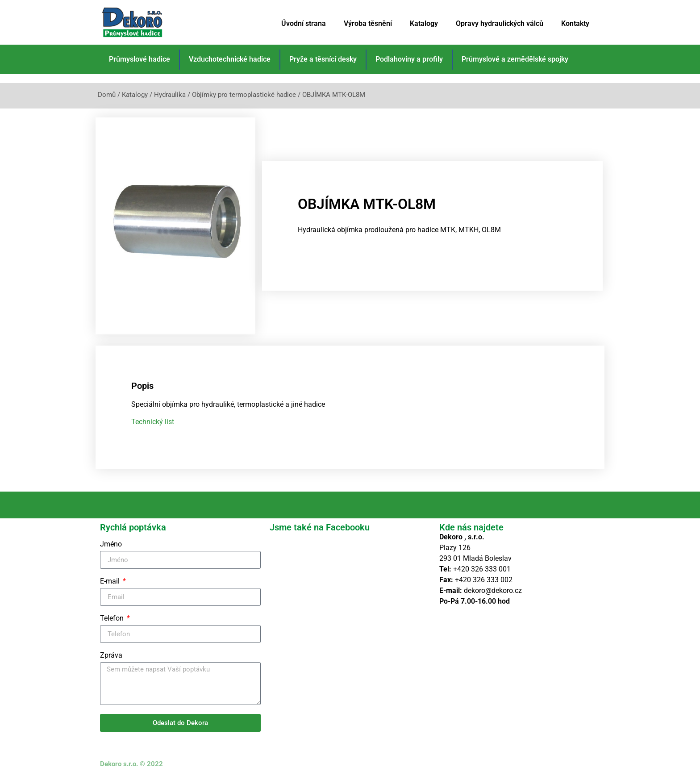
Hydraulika (170, 95)
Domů (107, 95)
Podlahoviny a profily (409, 59)
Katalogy (424, 23)
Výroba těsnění (368, 23)
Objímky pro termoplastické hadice (244, 95)
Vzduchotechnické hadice (230, 59)
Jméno (111, 544)
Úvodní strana (304, 23)
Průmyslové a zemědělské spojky (515, 59)
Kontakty (575, 23)
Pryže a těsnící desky (323, 59)
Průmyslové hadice (140, 59)
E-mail (111, 582)
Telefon (113, 619)
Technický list (153, 422)
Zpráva (111, 656)
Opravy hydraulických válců (500, 23)
